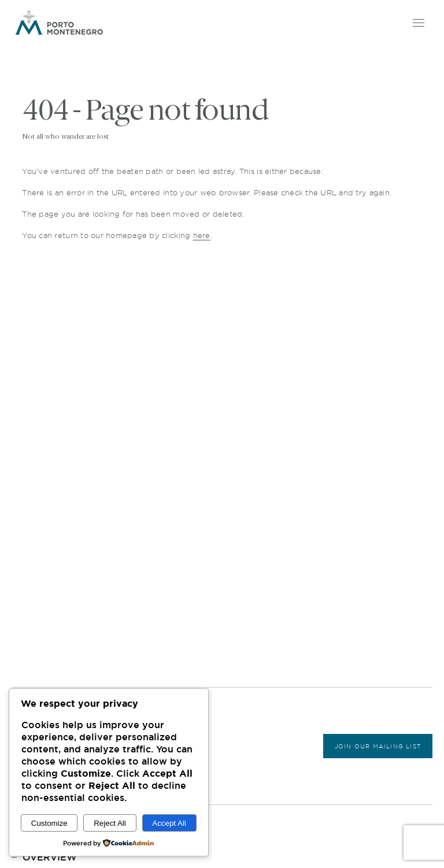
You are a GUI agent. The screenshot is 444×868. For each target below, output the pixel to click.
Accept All (169, 823)
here (202, 235)
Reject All (110, 823)
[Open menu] (417, 23)
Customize (49, 823)
